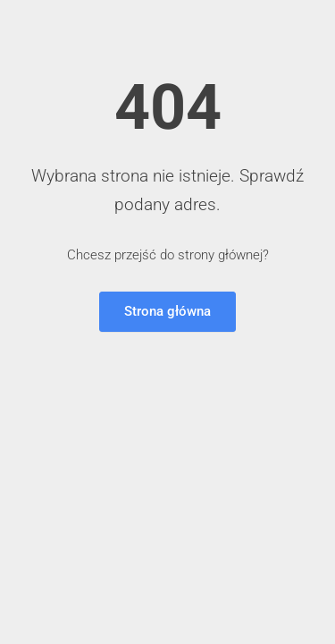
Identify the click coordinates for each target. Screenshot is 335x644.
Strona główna (167, 311)
